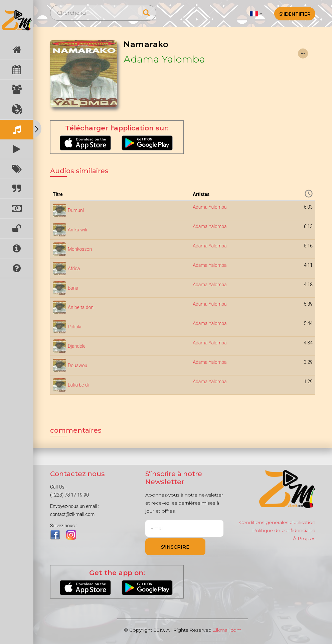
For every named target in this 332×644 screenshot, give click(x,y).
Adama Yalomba (164, 59)
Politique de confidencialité (284, 530)
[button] (256, 13)
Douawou (77, 365)
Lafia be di (78, 385)
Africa (74, 269)
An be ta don (81, 307)
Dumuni (76, 210)
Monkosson (80, 249)
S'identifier (295, 14)
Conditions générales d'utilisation (277, 522)
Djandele (77, 346)
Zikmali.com (227, 630)
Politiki (74, 327)
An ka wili (77, 230)
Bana (73, 288)
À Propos (304, 538)
